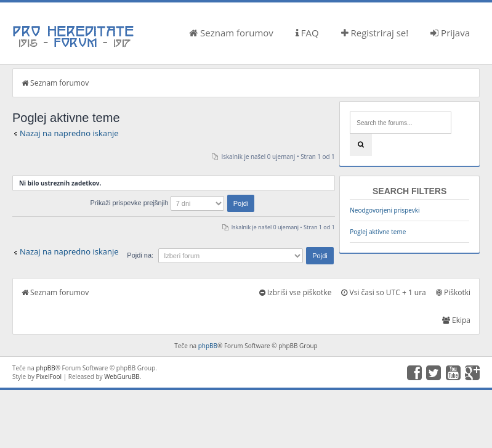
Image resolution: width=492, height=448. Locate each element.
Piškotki (453, 292)
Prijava (450, 33)
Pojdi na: (140, 255)
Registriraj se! (375, 33)
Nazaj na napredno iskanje (69, 133)
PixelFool (49, 377)
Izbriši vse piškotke (296, 292)
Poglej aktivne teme (378, 232)
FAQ (307, 33)
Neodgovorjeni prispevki (385, 210)
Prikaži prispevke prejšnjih (172, 203)
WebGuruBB (122, 377)
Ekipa (456, 320)
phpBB (208, 346)
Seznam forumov (231, 33)
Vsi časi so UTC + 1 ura (383, 292)
